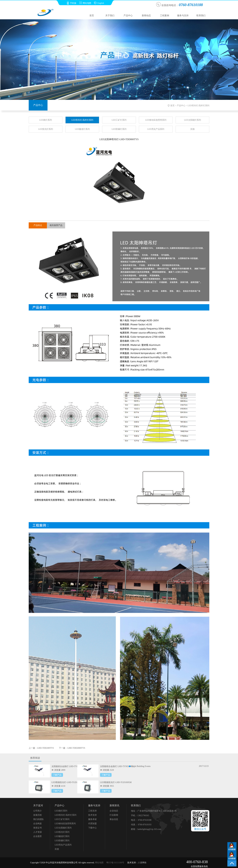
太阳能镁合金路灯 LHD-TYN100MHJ (69, 766)
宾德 (192, 129)
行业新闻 (114, 815)
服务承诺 (92, 819)
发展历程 (37, 815)
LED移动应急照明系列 (156, 120)
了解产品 (57, 775)
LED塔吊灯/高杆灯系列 (198, 106)
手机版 (71, 3)
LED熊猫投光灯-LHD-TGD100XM (116, 782)
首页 (92, 16)
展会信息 (114, 819)
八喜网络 (142, 863)
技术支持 (92, 815)
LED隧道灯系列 (82, 129)
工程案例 (165, 16)
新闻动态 (146, 16)
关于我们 (110, 16)
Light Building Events (141, 766)
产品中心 (128, 16)
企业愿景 (37, 836)
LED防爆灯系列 (119, 129)
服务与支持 (183, 16)
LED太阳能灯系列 (192, 120)
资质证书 (37, 828)
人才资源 (37, 832)
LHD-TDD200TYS (46, 748)
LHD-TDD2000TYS (76, 748)
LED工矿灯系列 (119, 120)
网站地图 (85, 3)
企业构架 (37, 824)
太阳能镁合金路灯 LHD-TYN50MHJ (117, 766)
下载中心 (92, 828)
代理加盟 (92, 824)
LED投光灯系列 (45, 129)
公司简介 (37, 811)
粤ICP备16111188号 (115, 863)
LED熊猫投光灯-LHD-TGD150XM (67, 782)
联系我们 (201, 16)
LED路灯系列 (45, 120)
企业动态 (114, 811)
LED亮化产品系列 (156, 129)
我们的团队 (39, 819)
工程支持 (92, 811)
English (99, 3)
